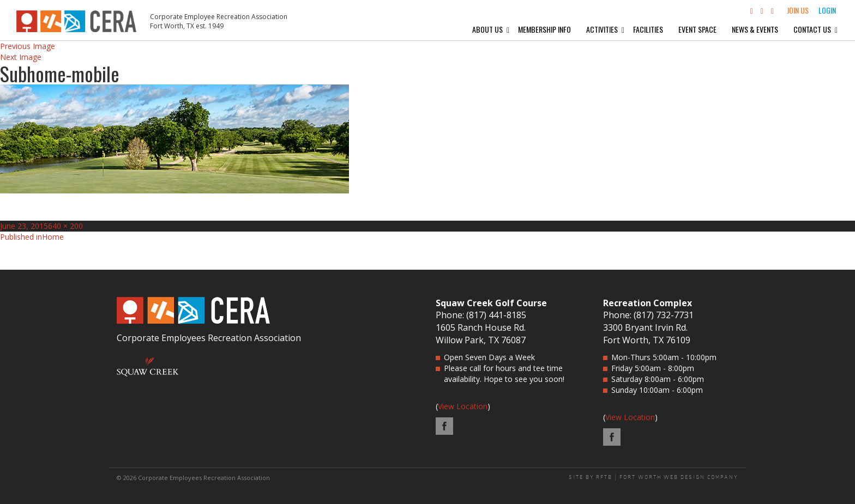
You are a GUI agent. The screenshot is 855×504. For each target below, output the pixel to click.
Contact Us (812, 29)
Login (827, 10)
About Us (487, 29)
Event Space (697, 29)
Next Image (21, 57)
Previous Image (28, 46)
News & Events (755, 29)
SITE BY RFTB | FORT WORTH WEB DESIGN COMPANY (654, 477)
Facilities (648, 29)
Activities (602, 29)
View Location (463, 406)
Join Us (798, 10)
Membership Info (544, 29)
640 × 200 (65, 226)
